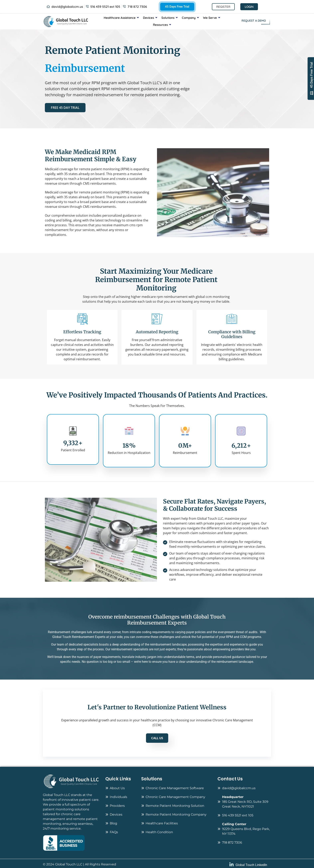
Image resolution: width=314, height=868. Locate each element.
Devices (150, 18)
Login (249, 7)
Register (223, 7)
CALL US (157, 738)
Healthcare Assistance (121, 18)
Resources (162, 25)
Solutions (170, 18)
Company (190, 18)
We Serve (212, 18)
